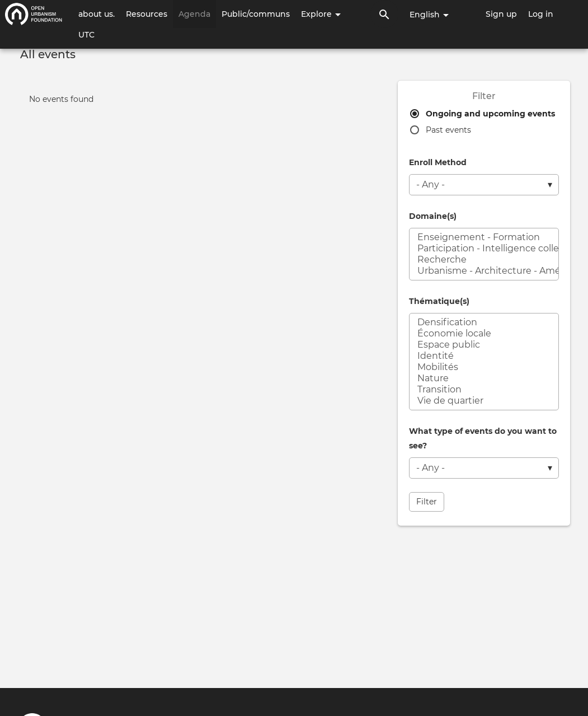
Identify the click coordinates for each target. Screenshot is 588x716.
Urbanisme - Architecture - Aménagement (484, 271)
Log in (541, 14)
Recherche (484, 260)
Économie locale (484, 334)
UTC (86, 35)
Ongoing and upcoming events (490, 114)
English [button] (429, 15)
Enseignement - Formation (484, 237)
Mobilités (484, 367)
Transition (484, 390)
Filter (427, 502)
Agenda (194, 14)
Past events (448, 130)
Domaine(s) (433, 216)
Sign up (501, 14)
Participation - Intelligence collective (484, 249)
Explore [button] (321, 14)
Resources (147, 14)
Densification (484, 322)
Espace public (484, 345)
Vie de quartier (484, 401)
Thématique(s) (439, 301)
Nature (484, 378)
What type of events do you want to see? (483, 438)
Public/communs (256, 14)
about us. (97, 14)
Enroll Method (438, 162)
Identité (484, 356)
